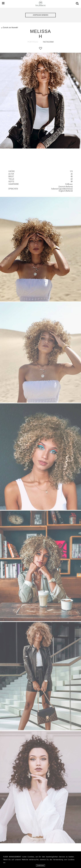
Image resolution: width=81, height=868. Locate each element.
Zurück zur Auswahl (9, 28)
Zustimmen (40, 865)
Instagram (48, 42)
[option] (40, 101)
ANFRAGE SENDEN (40, 15)
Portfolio (33, 42)
